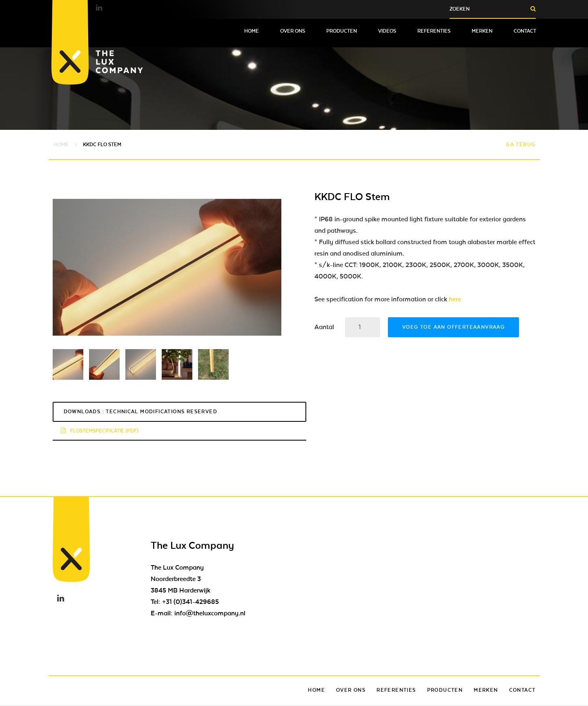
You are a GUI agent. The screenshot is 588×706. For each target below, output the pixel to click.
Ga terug (521, 145)
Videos (387, 31)
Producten (342, 31)
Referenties (434, 31)
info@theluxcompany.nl (210, 613)
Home (252, 31)
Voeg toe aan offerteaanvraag (453, 327)
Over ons (293, 31)
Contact (525, 31)
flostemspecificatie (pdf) (100, 431)
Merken (482, 31)
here (455, 299)
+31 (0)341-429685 (190, 602)
